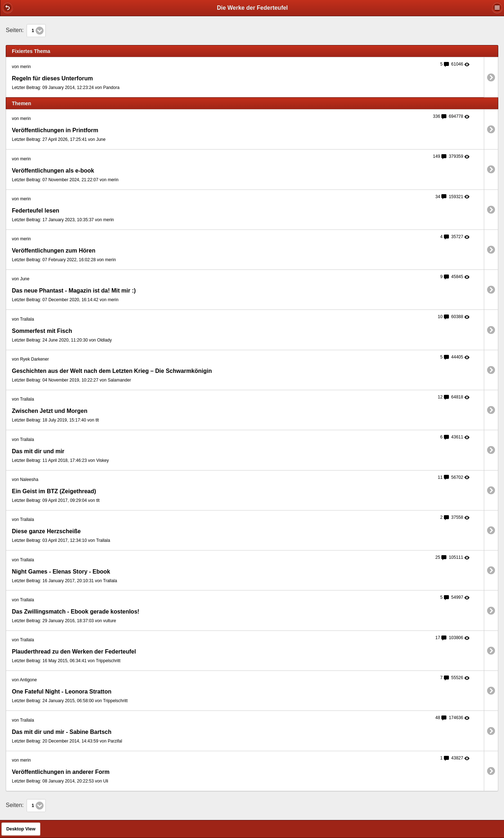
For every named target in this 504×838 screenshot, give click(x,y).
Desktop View (21, 829)
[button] (8, 8)
